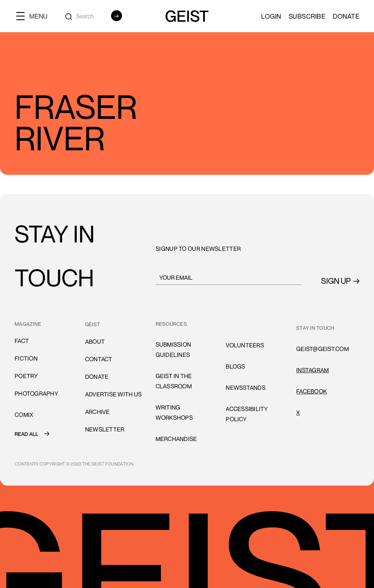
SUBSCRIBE (307, 16)
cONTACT (99, 359)
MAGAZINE (28, 324)
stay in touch (315, 328)
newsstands (246, 388)
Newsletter (105, 429)
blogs (235, 366)
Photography (36, 393)
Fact (22, 341)
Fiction (26, 358)
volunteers (245, 345)
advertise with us (113, 394)
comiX (24, 415)
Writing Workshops (174, 412)
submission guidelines (173, 350)
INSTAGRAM (312, 370)
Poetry (26, 376)
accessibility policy (247, 414)
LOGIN (271, 16)
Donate (346, 16)
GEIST (93, 324)
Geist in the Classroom (174, 381)
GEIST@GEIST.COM (323, 349)
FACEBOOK (312, 391)
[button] (35, 16)
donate (97, 377)
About (95, 342)
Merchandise (176, 439)
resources (171, 324)
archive (98, 412)
